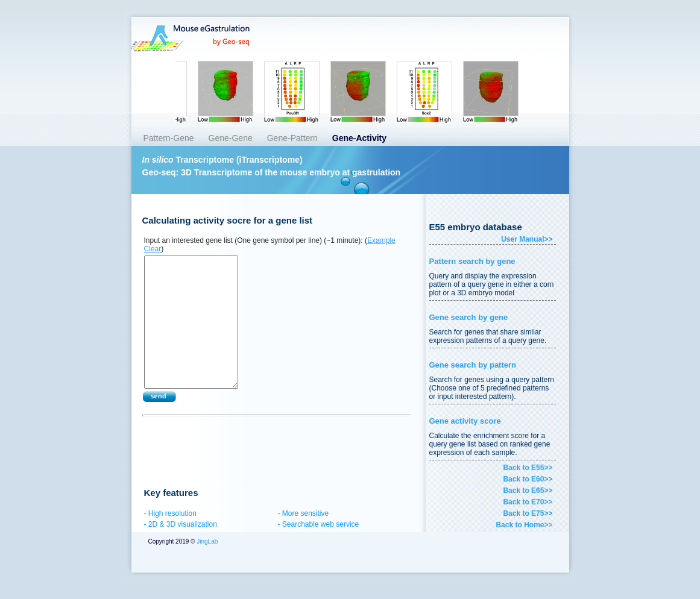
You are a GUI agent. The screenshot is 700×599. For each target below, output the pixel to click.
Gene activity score (465, 421)
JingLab (206, 541)
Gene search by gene (469, 317)
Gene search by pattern (473, 365)
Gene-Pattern (292, 138)
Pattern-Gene (169, 138)
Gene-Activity (359, 138)
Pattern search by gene (472, 261)
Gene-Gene (231, 138)
